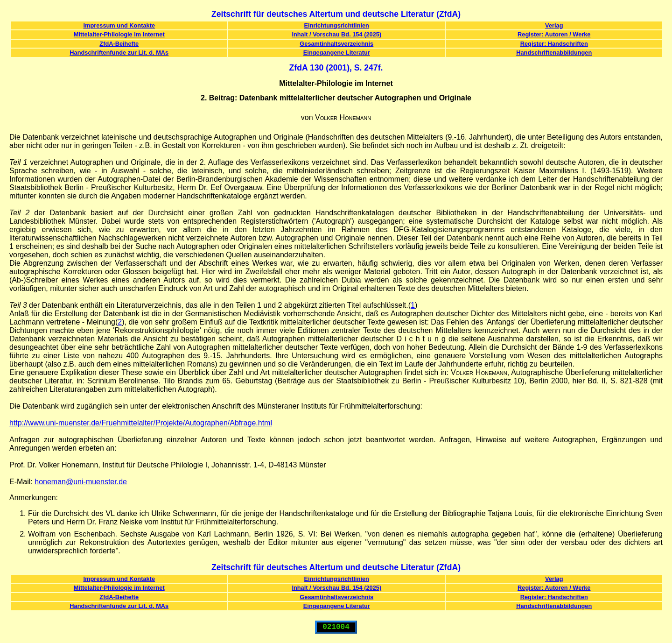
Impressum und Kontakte (119, 25)
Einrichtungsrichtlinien (337, 25)
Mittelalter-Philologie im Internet (119, 34)
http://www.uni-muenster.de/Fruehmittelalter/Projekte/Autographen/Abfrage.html (141, 423)
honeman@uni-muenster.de (81, 482)
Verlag (554, 25)
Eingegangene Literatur (337, 53)
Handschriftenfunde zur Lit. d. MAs (119, 53)
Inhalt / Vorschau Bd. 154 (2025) (336, 34)
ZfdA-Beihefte (119, 44)
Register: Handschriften (554, 44)
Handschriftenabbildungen (554, 53)
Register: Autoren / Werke (554, 34)
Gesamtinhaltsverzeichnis (336, 44)
